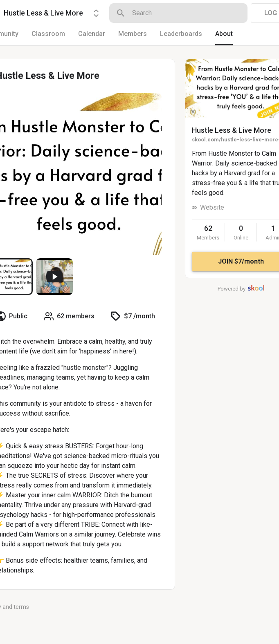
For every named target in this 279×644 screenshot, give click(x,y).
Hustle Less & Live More (232, 130)
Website (212, 207)
